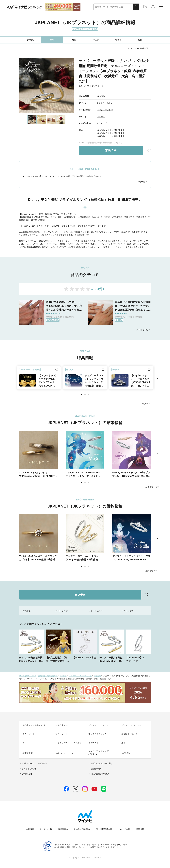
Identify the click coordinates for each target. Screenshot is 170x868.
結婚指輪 (101, 96)
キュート (101, 116)
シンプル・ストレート (107, 103)
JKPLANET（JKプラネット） (80, 676)
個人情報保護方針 (104, 829)
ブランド (63, 676)
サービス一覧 (46, 829)
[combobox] (113, 7)
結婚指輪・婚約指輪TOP (48, 676)
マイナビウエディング (28, 676)
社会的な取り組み (82, 829)
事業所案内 (63, 829)
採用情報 (140, 829)
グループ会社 (124, 829)
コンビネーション (105, 110)
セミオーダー (103, 123)
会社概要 (30, 829)
